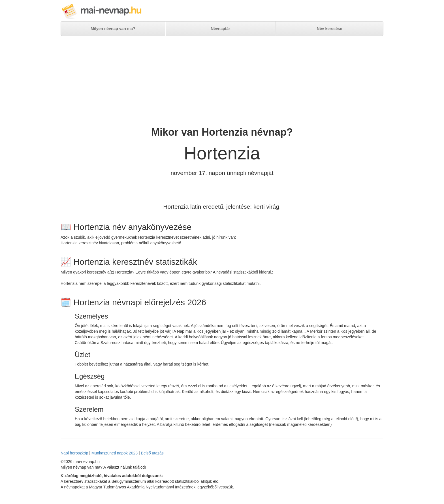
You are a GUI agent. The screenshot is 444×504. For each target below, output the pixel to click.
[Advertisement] (222, 81)
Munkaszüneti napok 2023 (115, 453)
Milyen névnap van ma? (113, 29)
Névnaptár (220, 29)
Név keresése (330, 29)
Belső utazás (152, 453)
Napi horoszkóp (74, 453)
